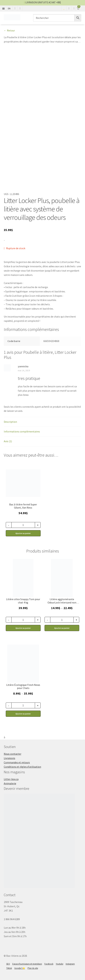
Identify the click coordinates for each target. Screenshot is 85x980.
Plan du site (33, 968)
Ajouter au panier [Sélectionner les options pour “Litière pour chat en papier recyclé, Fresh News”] (23, 714)
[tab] (43, 422)
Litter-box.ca (11, 779)
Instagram (70, 964)
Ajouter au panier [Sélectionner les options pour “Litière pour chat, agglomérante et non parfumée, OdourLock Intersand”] (62, 628)
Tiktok (9, 968)
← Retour (9, 30)
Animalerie (10, 783)
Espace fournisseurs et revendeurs (27, 964)
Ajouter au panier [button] (23, 533)
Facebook (49, 964)
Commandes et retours (17, 762)
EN (9, 8)
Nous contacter (13, 754)
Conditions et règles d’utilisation (22, 767)
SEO (8, 964)
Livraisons (9, 758)
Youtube (60, 964)
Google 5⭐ (20, 968)
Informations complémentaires (22, 431)
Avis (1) (8, 441)
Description (10, 422)
